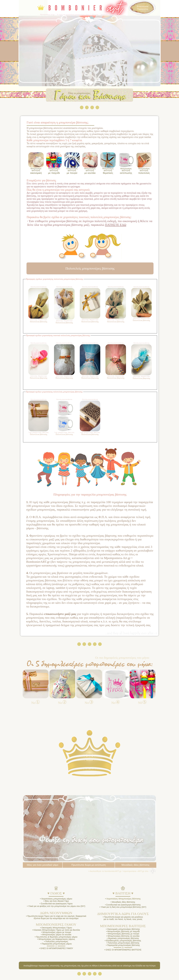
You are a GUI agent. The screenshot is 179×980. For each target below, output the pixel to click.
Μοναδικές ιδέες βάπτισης (136, 866)
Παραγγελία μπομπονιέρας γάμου (57, 945)
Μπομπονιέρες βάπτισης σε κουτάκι (123, 937)
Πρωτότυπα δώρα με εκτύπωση (89, 866)
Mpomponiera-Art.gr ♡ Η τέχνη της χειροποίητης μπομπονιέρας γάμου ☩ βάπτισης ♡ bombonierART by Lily (79, 14)
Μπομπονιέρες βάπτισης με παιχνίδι (123, 933)
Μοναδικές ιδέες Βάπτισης (123, 903)
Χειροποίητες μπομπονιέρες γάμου (56, 900)
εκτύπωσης (126, 171)
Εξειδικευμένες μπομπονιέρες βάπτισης (123, 942)
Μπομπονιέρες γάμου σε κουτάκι (56, 936)
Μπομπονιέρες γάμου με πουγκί (56, 934)
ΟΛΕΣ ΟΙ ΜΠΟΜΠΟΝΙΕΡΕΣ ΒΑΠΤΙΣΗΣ (123, 951)
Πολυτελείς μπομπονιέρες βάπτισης (123, 944)
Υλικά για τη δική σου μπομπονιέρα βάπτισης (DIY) (124, 908)
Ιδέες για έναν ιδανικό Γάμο (56, 902)
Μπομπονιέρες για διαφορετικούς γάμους (56, 940)
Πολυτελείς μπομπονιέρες (57, 943)
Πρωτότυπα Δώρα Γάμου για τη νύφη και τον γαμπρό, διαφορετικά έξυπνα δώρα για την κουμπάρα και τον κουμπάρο (56, 918)
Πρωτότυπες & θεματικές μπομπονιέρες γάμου (56, 938)
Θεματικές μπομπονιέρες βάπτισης (123, 940)
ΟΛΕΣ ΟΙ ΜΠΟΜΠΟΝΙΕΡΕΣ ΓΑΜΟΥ (57, 950)
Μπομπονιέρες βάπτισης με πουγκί (123, 935)
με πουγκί (72, 171)
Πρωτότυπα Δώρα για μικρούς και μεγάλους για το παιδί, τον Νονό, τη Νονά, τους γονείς (123, 919)
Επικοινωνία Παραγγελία (143, 8)
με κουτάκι (90, 171)
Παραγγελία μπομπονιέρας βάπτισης (124, 946)
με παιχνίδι (54, 171)
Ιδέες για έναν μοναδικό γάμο (42, 866)
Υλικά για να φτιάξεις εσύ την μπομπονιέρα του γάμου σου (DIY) (57, 907)
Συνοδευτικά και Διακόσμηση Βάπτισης (123, 906)
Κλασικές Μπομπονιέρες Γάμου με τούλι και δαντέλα (57, 931)
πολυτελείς (144, 171)
